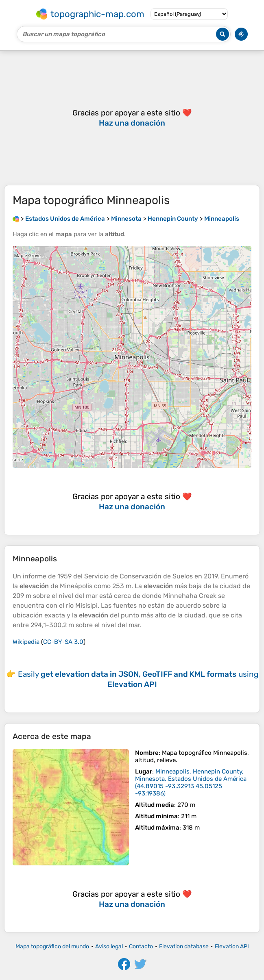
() (191, 782)
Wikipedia (26, 642)
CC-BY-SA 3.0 (63, 642)
